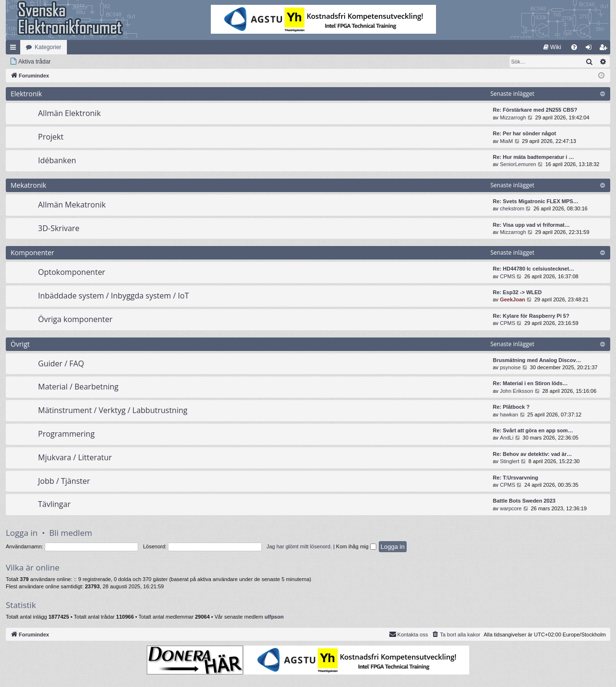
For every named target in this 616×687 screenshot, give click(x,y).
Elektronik (26, 94)
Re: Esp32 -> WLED (517, 292)
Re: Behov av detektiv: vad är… (532, 454)
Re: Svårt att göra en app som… (533, 430)
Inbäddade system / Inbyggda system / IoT (113, 296)
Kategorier (48, 47)
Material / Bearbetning (78, 387)
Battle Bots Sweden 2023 (524, 501)
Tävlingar (54, 504)
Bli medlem (71, 533)
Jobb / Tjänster (64, 481)
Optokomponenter (72, 272)
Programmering (66, 434)
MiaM (507, 141)
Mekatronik (28, 185)
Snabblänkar (15, 49)
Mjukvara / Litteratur (75, 457)
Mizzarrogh (513, 117)
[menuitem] (552, 47)
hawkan (509, 415)
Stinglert (510, 461)
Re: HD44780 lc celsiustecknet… (533, 269)
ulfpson (274, 617)
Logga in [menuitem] (591, 49)
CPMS (508, 276)
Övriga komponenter (75, 319)
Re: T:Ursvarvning (515, 478)
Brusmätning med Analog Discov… (537, 360)
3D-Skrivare (59, 228)
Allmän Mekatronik (72, 205)
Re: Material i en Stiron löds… (530, 383)
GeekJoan (513, 299)
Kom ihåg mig (356, 546)
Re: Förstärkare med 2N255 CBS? (535, 110)
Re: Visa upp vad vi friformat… (531, 225)
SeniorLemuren (518, 164)
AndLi (507, 438)
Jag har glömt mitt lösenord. (299, 546)
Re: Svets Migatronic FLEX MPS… (536, 201)
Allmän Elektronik (69, 113)
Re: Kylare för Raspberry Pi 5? (531, 316)
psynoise (510, 367)
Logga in (22, 533)
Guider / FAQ (61, 363)
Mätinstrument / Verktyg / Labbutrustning (113, 410)
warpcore (511, 508)
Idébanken (57, 160)
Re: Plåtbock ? (511, 407)
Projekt (51, 137)
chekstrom (512, 208)
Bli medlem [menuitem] (605, 49)
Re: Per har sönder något (524, 133)
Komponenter (32, 253)
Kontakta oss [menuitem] (409, 634)
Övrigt (20, 344)
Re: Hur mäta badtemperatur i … (533, 157)
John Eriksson (517, 391)
